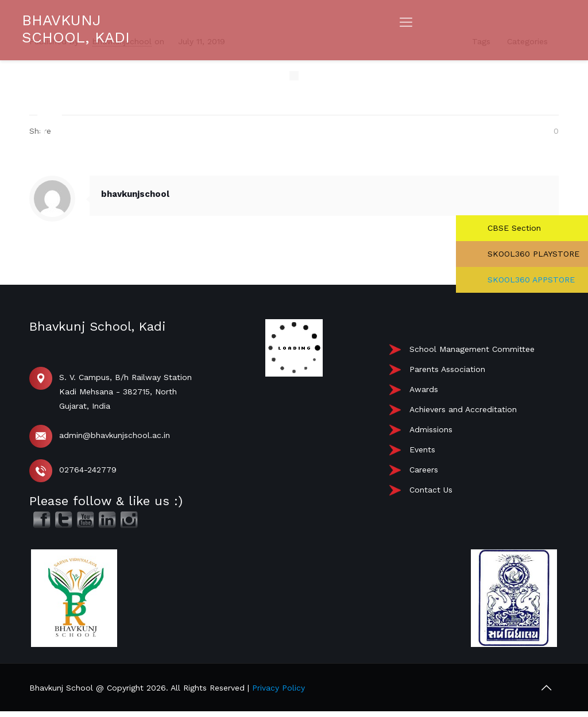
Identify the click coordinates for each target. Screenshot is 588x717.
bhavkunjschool (135, 194)
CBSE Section (513, 228)
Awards (424, 389)
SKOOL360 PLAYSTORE (532, 254)
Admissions (431, 429)
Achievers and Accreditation (463, 409)
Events (422, 449)
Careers (424, 470)
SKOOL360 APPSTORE (530, 280)
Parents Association (447, 369)
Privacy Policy (278, 688)
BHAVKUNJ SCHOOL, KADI (76, 29)
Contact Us (431, 490)
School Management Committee (472, 349)
